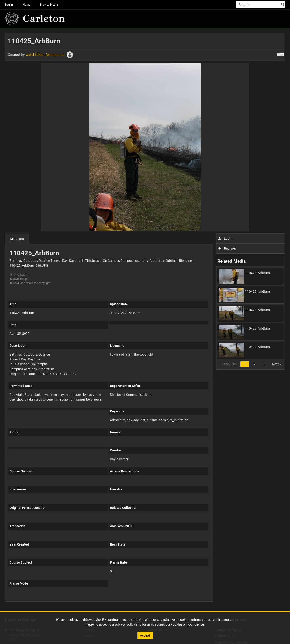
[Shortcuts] (280, 54)
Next (277, 364)
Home (26, 4)
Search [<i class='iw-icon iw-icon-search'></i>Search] (282, 4)
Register (227, 248)
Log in (9, 4)
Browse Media (49, 4)
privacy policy (125, 624)
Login (225, 238)
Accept (145, 635)
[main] (145, 320)
